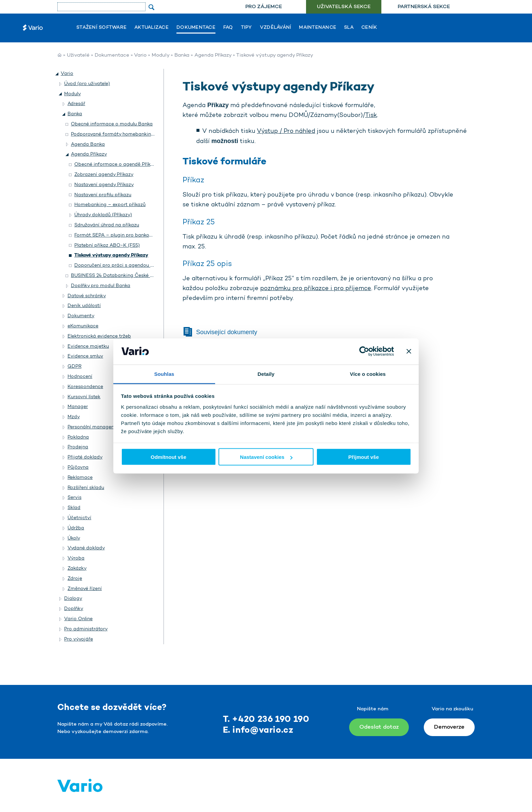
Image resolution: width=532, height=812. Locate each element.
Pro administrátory (86, 629)
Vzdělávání (276, 28)
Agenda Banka (88, 145)
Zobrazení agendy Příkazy (104, 175)
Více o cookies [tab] (368, 374)
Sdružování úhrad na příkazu (107, 225)
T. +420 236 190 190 (266, 720)
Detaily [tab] (266, 374)
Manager (78, 407)
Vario (140, 55)
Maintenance (318, 28)
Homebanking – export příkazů (110, 205)
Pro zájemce (264, 7)
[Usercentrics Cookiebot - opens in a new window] (364, 351)
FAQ (228, 28)
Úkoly (74, 538)
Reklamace (80, 478)
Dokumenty (81, 316)
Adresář (76, 104)
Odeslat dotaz (379, 727)
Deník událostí (84, 306)
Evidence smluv (85, 356)
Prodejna (78, 447)
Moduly (160, 55)
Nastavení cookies (266, 457)
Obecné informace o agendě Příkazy (116, 165)
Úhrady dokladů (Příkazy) (103, 215)
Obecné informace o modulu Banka (112, 124)
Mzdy (74, 417)
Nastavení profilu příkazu (103, 195)
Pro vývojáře (79, 639)
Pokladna (78, 437)
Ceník (369, 28)
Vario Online (78, 619)
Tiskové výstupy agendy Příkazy (111, 255)
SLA (349, 28)
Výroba (76, 558)
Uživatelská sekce (344, 7)
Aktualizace (151, 28)
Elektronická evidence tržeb (99, 336)
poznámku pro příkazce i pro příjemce (316, 289)
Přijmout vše (363, 457)
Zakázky (77, 569)
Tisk (371, 116)
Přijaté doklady (85, 457)
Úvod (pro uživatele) (87, 84)
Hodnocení (80, 377)
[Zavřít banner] (409, 351)
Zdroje (75, 579)
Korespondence (85, 387)
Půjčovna (78, 468)
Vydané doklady (86, 548)
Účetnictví (79, 518)
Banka (182, 55)
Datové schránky (87, 296)
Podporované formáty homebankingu (114, 134)
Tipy (246, 28)
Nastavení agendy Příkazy (104, 185)
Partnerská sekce (424, 7)
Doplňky (74, 609)
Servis (74, 498)
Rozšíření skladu (86, 488)
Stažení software (101, 28)
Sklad (74, 508)
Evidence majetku (88, 347)
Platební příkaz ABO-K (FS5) (107, 246)
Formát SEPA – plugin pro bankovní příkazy (124, 235)
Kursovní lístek (84, 397)
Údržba (76, 528)
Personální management (95, 427)
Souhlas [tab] (164, 374)
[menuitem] (263, 7)
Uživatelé (78, 55)
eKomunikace (83, 326)
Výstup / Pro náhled (286, 131)
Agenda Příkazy (213, 55)
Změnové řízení (85, 589)
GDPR (74, 367)
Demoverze (449, 727)
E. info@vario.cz (258, 730)
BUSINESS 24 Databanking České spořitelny (122, 276)
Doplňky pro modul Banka (101, 286)
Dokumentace (196, 28)
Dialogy (73, 599)
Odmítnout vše (168, 457)
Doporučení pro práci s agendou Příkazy (121, 266)
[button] (57, 74)
